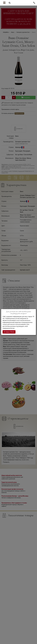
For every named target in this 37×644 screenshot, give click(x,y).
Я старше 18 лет (9, 332)
